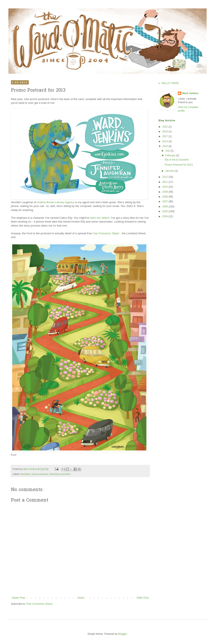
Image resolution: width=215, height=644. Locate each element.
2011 (165, 182)
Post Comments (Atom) (39, 604)
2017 (165, 136)
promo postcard (40, 474)
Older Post (143, 598)
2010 (165, 187)
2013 (165, 146)
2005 (165, 211)
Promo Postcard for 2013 (179, 165)
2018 (165, 132)
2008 (165, 197)
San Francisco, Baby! (106, 233)
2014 (165, 141)
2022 (165, 127)
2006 (165, 207)
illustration (26, 474)
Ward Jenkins (30, 469)
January (170, 171)
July (168, 151)
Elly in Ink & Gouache (177, 160)
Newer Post (18, 598)
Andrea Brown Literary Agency (56, 202)
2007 (165, 201)
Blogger (123, 634)
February (171, 155)
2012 (165, 177)
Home (81, 598)
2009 (165, 192)
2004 (165, 216)
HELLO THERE (170, 83)
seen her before (100, 218)
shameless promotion (60, 474)
